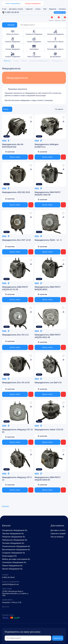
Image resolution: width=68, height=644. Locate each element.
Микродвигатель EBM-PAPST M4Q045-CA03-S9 (48, 193)
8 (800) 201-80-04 (8, 577)
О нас (4, 9)
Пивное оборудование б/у (12, 566)
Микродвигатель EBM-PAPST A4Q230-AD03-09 (48, 479)
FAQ (45, 9)
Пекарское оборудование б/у (14, 537)
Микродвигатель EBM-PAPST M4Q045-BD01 (48, 288)
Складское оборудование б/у (14, 553)
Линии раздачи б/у (9, 556)
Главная (16, 61)
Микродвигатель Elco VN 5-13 (15, 335)
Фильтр (7, 109)
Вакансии (53, 9)
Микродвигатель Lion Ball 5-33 (48, 383)
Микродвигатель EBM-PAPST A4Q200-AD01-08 (48, 336)
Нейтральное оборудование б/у (15, 540)
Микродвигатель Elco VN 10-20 (16, 383)
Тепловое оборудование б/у (13, 543)
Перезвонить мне (60, 13)
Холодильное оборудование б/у (15, 530)
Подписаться (58, 636)
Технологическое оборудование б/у (16, 546)
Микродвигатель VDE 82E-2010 (16, 192)
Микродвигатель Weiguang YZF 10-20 (18, 431)
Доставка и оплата (16, 9)
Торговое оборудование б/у (13, 534)
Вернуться (6, 61)
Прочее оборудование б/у (12, 569)
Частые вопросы (57, 537)
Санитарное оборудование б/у (14, 562)
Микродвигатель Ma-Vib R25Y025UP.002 (13, 146)
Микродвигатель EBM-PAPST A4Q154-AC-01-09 (15, 288)
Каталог (24, 61)
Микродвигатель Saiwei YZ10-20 (49, 430)
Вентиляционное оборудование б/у (16, 550)
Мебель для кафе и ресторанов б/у (16, 559)
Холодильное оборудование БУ (39, 61)
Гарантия (29, 9)
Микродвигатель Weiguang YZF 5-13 (17, 479)
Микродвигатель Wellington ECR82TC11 (47, 146)
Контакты (62, 9)
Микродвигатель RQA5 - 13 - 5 (48, 240)
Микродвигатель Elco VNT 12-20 (16, 240)
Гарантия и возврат (58, 534)
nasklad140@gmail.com (10, 584)
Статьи (38, 9)
